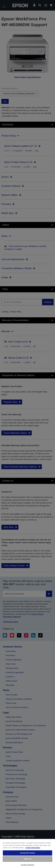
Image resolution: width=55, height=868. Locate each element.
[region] (27, 853)
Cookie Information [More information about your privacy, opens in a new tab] (33, 848)
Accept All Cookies (28, 853)
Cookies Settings (27, 865)
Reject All (28, 859)
